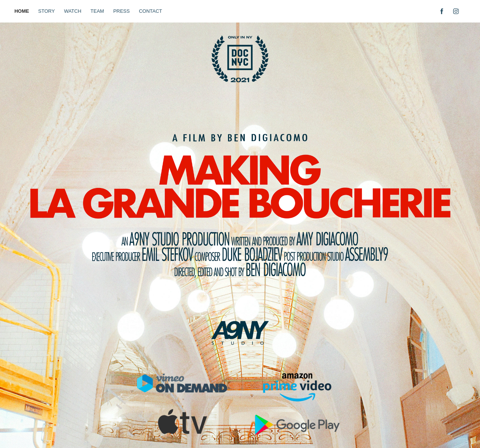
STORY (46, 11)
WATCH (73, 11)
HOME (22, 11)
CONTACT (150, 11)
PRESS (121, 11)
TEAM (97, 11)
